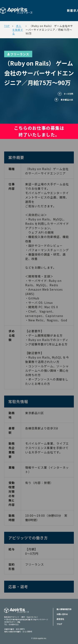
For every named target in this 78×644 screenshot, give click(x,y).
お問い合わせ (62, 614)
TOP (7, 26)
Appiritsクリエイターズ (16, 613)
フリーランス (18, 54)
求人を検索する (18, 30)
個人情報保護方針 (64, 609)
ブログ (59, 624)
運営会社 (60, 619)
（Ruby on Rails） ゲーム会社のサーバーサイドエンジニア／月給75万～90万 (49, 30)
